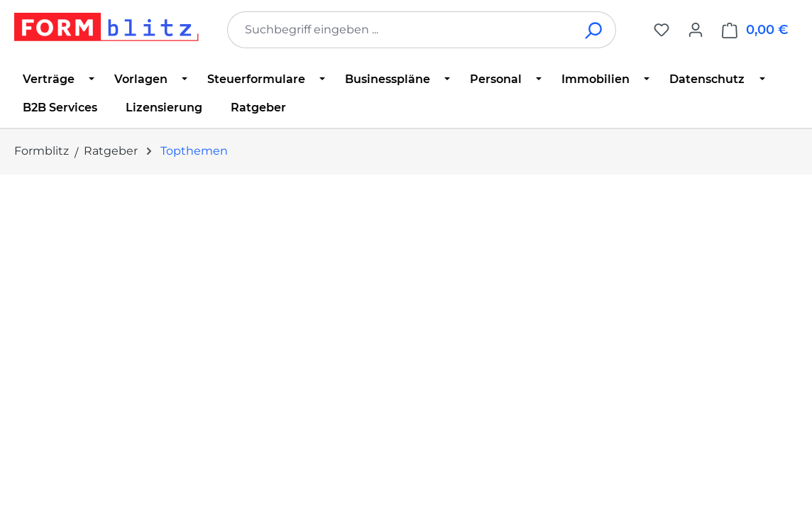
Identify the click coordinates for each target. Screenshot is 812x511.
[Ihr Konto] (696, 30)
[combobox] (400, 30)
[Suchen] (594, 30)
